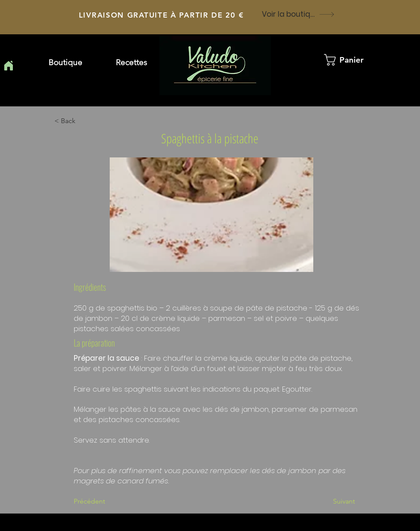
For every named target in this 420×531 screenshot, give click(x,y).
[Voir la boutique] (298, 14)
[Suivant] (333, 501)
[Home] (8, 66)
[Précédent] (102, 501)
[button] (131, 63)
